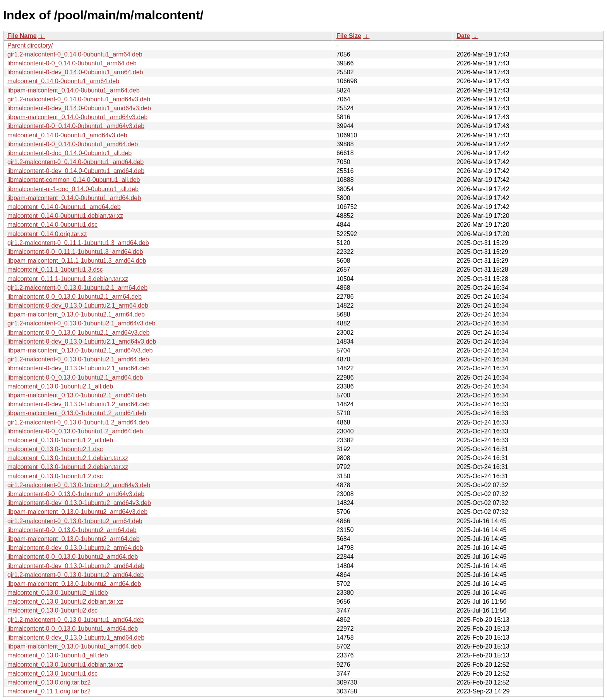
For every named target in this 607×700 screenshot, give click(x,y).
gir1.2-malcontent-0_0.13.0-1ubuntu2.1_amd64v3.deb (81, 323)
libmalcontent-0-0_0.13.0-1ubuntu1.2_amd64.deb (75, 431)
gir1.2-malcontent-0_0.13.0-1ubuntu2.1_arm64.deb (77, 288)
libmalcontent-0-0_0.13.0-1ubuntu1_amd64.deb (73, 629)
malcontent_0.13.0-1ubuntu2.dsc (52, 610)
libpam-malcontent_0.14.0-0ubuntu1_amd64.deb (74, 198)
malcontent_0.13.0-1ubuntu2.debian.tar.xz (65, 602)
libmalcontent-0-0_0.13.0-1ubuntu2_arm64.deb (72, 530)
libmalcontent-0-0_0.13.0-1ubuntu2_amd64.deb (73, 557)
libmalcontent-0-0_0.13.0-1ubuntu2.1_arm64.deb (75, 297)
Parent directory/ (30, 45)
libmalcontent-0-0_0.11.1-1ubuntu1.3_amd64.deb (75, 252)
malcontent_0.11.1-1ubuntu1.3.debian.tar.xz (68, 279)
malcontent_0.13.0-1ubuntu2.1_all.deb (60, 386)
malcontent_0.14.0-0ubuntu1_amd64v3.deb (67, 135)
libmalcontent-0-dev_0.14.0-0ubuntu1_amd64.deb (76, 171)
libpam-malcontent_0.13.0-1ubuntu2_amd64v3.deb (77, 512)
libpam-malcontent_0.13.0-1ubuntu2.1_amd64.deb (77, 395)
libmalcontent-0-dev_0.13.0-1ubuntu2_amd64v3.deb (79, 503)
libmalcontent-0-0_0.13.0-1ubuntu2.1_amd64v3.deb (78, 333)
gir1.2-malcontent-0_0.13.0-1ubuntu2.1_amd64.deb (78, 359)
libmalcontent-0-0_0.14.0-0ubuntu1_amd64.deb (73, 144)
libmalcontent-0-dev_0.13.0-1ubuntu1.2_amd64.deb (78, 404)
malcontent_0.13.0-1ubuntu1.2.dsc (55, 476)
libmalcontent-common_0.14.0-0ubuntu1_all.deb (74, 180)
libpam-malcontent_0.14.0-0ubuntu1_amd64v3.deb (77, 117)
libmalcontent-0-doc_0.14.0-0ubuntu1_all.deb (69, 153)
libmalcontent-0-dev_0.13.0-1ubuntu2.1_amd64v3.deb (82, 341)
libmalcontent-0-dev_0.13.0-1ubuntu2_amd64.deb (76, 566)
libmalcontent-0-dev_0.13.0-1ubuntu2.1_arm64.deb (78, 306)
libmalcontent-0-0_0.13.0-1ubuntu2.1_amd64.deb (75, 377)
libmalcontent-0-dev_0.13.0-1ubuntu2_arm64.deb (75, 548)
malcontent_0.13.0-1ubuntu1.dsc (52, 673)
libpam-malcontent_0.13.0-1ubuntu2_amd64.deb (74, 584)
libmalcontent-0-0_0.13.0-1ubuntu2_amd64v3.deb (76, 494)
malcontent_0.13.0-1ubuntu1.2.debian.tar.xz (68, 467)
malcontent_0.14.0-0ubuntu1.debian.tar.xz (65, 216)
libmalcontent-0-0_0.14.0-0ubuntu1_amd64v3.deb (76, 126)
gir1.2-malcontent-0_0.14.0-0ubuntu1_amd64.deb (75, 162)
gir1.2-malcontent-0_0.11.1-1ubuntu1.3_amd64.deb (78, 243)
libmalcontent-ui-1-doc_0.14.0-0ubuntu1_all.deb (73, 189)
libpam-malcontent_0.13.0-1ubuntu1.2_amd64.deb (77, 413)
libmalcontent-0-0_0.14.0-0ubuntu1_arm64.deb (72, 63)
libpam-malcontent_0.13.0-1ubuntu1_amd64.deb (74, 646)
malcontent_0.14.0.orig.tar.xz (47, 234)
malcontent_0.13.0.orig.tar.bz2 (49, 682)
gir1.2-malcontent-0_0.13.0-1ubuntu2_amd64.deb (75, 575)
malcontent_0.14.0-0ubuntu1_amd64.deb (64, 207)
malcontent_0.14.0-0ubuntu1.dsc (52, 225)
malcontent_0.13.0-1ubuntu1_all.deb (58, 655)
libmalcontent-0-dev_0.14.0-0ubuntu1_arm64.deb (75, 72)
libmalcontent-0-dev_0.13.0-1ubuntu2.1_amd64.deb (78, 368)
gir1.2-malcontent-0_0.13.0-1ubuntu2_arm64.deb (75, 521)
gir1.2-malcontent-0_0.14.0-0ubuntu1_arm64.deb (75, 54)
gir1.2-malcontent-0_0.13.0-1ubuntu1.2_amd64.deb (78, 422)
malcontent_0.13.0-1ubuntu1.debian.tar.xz (65, 665)
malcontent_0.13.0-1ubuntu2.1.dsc (55, 449)
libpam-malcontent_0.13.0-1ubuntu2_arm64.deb (74, 539)
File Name (22, 36)
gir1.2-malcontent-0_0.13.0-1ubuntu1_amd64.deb (75, 620)
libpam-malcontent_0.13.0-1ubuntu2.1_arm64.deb (76, 314)
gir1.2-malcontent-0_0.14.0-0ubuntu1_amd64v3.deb (79, 99)
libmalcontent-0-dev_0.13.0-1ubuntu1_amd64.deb (76, 638)
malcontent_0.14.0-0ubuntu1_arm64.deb (63, 81)
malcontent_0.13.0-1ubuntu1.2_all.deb (60, 440)
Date (463, 36)
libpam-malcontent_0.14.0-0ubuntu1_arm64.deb (74, 90)
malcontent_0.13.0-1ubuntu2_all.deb (58, 593)
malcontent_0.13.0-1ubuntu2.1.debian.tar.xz (68, 458)
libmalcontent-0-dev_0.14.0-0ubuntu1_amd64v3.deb (79, 108)
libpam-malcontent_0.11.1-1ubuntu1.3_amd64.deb (77, 261)
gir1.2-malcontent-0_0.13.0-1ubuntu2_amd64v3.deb (79, 485)
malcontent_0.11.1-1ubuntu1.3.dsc (55, 270)
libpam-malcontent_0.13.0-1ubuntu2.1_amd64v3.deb (80, 350)
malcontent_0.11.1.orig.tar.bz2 (49, 691)
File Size (349, 36)
